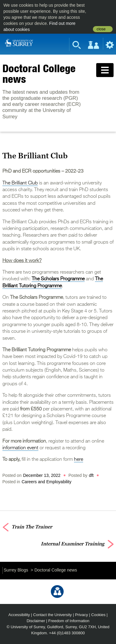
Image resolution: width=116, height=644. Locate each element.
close (101, 29)
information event (20, 448)
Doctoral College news (39, 74)
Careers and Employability (46, 482)
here (79, 460)
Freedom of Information (69, 621)
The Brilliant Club (20, 183)
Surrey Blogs (16, 570)
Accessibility (19, 615)
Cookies (98, 615)
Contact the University (53, 615)
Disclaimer (36, 621)
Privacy (81, 615)
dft (91, 475)
